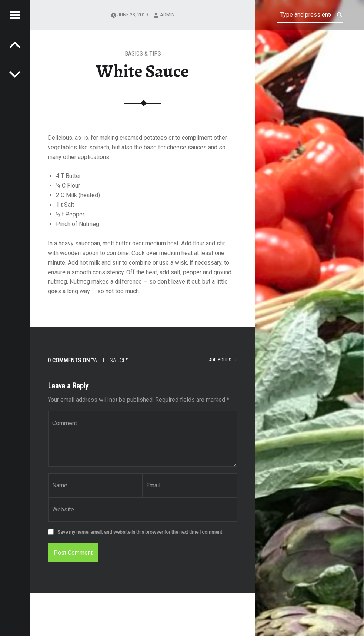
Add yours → (223, 360)
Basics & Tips (143, 54)
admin (167, 15)
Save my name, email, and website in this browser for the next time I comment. (140, 532)
